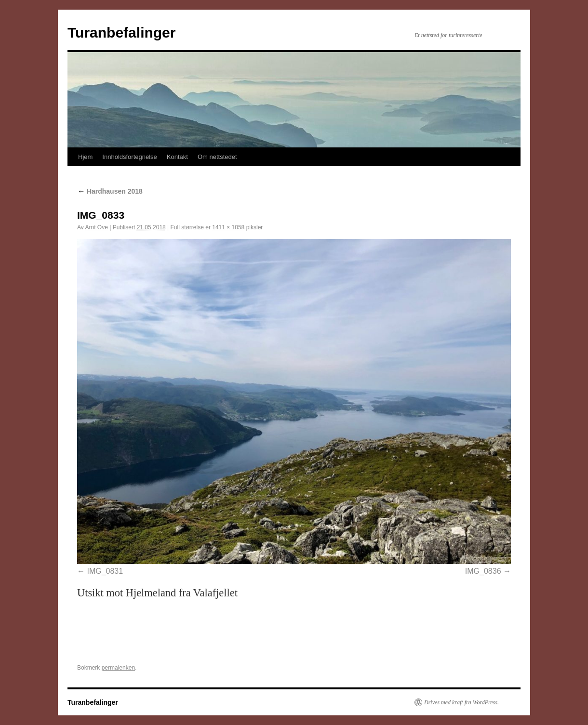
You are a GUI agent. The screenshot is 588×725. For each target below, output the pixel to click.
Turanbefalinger (121, 33)
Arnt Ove (96, 227)
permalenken (118, 668)
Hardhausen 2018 (110, 191)
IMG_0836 (483, 571)
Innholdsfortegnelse (129, 157)
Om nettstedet (217, 157)
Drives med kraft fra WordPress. (461, 702)
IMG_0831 (105, 571)
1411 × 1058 (228, 227)
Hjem (85, 157)
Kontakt (177, 157)
